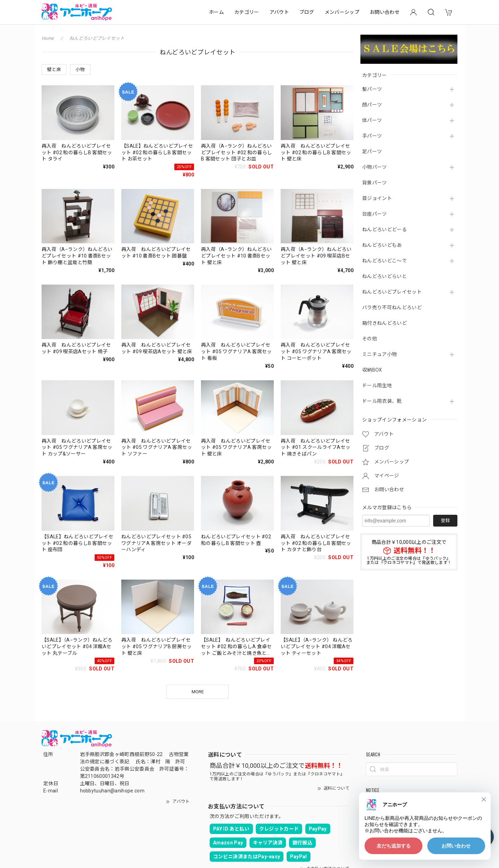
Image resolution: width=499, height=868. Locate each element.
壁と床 (54, 70)
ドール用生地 (377, 385)
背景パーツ (375, 183)
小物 (80, 70)
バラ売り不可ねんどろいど (392, 307)
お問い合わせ (385, 12)
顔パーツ (372, 105)
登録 (445, 520)
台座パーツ (375, 214)
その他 (370, 339)
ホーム (216, 12)
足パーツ (372, 151)
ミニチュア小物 (379, 354)
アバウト (279, 12)
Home (48, 38)
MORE (198, 692)
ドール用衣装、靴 (382, 401)
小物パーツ (375, 167)
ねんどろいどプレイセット (392, 292)
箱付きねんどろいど (384, 323)
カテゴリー (247, 12)
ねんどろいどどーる (384, 229)
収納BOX (372, 370)
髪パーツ (372, 89)
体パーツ (372, 120)
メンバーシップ (342, 12)
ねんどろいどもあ (382, 245)
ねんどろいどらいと (384, 276)
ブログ (307, 12)
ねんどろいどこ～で (384, 261)
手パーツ (372, 136)
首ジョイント (377, 198)
